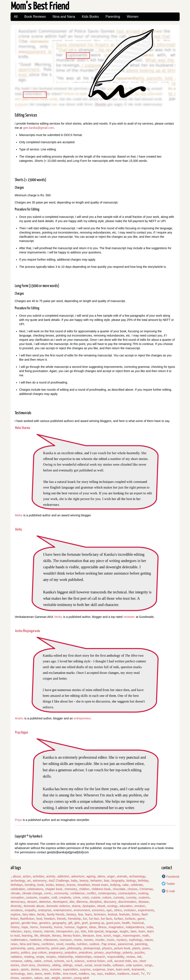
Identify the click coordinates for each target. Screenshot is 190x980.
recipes (51, 957)
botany (60, 885)
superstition (70, 969)
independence (135, 927)
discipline (96, 902)
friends (62, 919)
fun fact (94, 919)
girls (77, 923)
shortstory (44, 965)
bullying (115, 885)
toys (100, 974)
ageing (91, 876)
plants (136, 948)
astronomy (40, 881)
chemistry (71, 889)
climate (15, 893)
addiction (63, 876)
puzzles (140, 953)
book (41, 885)
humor (58, 927)
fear (81, 914)
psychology (113, 953)
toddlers (84, 974)
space (15, 969)
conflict (91, 893)
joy (77, 931)
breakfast (84, 885)
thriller (57, 974)
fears (88, 914)
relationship (65, 957)
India (150, 927)
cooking (143, 893)
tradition (110, 974)
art (29, 881)
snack (79, 965)
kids (83, 931)
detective (45, 902)
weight (56, 978)
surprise (85, 969)
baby (74, 881)
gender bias (29, 923)
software (118, 965)
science (79, 961)
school (48, 961)
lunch (107, 936)
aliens (101, 876)
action (27, 876)
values (38, 978)
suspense (99, 969)
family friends (56, 914)
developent (60, 902)
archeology (18, 881)
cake (126, 885)
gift (70, 923)
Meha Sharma (23, 428)
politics (25, 953)
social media (102, 965)
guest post (113, 923)
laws (134, 931)
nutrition (82, 944)
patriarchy (43, 948)
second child (123, 961)
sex (135, 961)
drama (76, 906)
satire (38, 961)
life (36, 936)
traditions (123, 974)
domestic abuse (34, 906)
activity (51, 876)
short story (28, 965)
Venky (18, 530)
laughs (124, 931)
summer (55, 969)
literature (88, 936)
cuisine (96, 898)
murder (100, 940)
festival (112, 914)
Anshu (19, 718)
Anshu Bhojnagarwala (27, 631)
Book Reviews (35, 17)
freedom (50, 919)
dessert (32, 902)
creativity (65, 898)
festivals (124, 914)
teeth (47, 974)
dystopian (89, 906)
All (16, 17)
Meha (19, 515)
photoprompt (92, 948)
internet (49, 931)
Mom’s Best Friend (40, 7)
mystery (122, 940)
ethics (118, 910)
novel (60, 944)
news (14, 944)
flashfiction (27, 919)
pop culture (39, 953)
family (41, 914)
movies (89, 940)
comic (48, 893)
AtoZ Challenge (59, 881)
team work (123, 969)
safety (28, 961)
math (146, 936)
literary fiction (72, 936)
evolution (130, 910)
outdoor (94, 944)
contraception (127, 893)
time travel (70, 974)
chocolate (119, 889)
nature (149, 940)
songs (148, 965)
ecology (112, 906)
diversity (16, 906)
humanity (46, 927)
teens (38, 974)
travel (135, 974)
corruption (17, 898)
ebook (101, 906)
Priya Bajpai (21, 733)
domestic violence (58, 906)
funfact (119, 919)
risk (139, 957)
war (47, 978)
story (45, 969)
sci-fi (69, 961)
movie (78, 940)
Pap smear (109, 944)
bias (107, 881)
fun (85, 919)
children (84, 889)
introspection (65, 931)
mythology (136, 940)
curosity (131, 898)
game (141, 919)
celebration (18, 889)
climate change (32, 893)
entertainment (63, 910)
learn (142, 931)
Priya (18, 820)
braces (71, 885)
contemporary (107, 893)
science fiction (96, 961)
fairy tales (29, 914)
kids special (96, 931)
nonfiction (48, 944)
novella (70, 944)
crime (77, 898)
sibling (56, 965)
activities (38, 876)
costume (32, 898)
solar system (134, 965)
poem (146, 948)
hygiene (82, 927)
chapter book (54, 889)
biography (118, 881)
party (31, 948)
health (126, 923)
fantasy (71, 914)
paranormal (125, 944)
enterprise (45, 910)
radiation (16, 957)
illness (102, 927)
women (67, 978)
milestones (50, 940)
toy (93, 974)
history (15, 927)
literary (57, 936)
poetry (15, 953)
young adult (81, 978)
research (99, 957)
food (39, 919)
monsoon (66, 940)
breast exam (100, 885)
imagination (116, 927)
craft (54, 898)
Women (133, 17)
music (111, 940)
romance (16, 961)
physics (107, 948)
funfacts (130, 919)
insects (38, 931)
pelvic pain (58, 948)
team (111, 969)
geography (59, 923)
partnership (18, 948)
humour (70, 927)
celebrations (35, 889)
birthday (143, 881)
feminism (100, 914)
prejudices (86, 953)
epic (109, 910)
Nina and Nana (64, 17)
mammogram (131, 936)
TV (143, 974)
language (112, 931)
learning (27, 936)
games (15, 923)
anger (111, 876)
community (61, 893)
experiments (146, 910)
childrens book (101, 889)
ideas (93, 927)
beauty (84, 881)
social (88, 965)
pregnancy (56, 953)
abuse (17, 876)
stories (35, 969)
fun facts (106, 919)
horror (34, 927)
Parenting (113, 17)
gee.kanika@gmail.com (38, 128)
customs (144, 898)
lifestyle (45, 936)
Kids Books (90, 17)
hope (25, 927)
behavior (96, 881)
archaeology (137, 876)
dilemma (82, 902)
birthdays (17, 885)
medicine (36, 940)
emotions (17, 910)
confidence (77, 893)
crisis (86, 898)
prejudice (71, 953)
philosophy (74, 948)
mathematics (19, 940)
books (50, 885)
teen (30, 974)
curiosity (119, 898)
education (126, 906)
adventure (78, 876)
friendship (74, 919)
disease (144, 902)
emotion (140, 906)
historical (138, 923)
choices (132, 889)
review (131, 957)
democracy (18, 902)
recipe (40, 957)
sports (25, 969)
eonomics (98, 910)
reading (29, 957)
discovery (110, 902)
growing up (97, 923)
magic (117, 936)
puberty (128, 953)
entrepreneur (82, 718)
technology (18, 974)
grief (85, 923)
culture (107, 898)
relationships (83, 957)
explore (16, 914)
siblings (68, 965)
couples (44, 898)
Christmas (146, 889)
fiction (136, 914)
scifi (110, 961)
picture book (122, 948)
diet (72, 902)
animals (122, 876)
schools (59, 961)
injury (27, 931)
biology (131, 881)
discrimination (127, 902)
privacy (99, 953)
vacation (26, 978)
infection (16, 931)
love (99, 936)
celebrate (137, 885)
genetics (45, 923)
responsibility (116, 957)
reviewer (129, 617)
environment (82, 910)
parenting (141, 944)
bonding (30, 885)
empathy (30, 910)
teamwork (138, 969)
